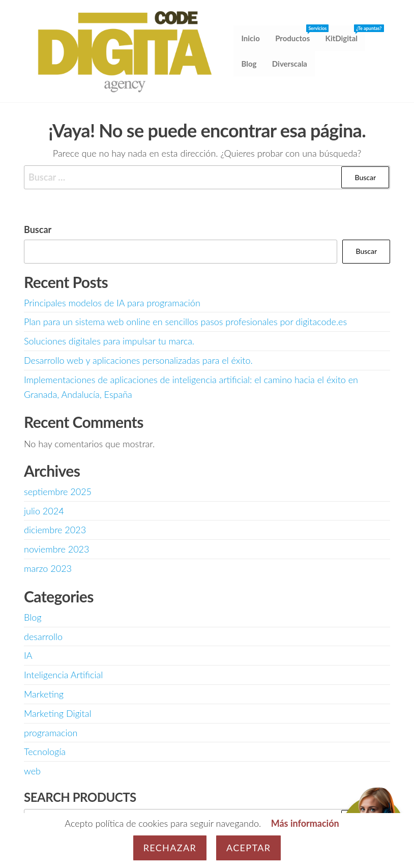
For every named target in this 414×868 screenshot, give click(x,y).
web (32, 771)
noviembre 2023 (56, 549)
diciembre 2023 (55, 530)
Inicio (251, 39)
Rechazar (170, 848)
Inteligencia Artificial (63, 675)
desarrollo (43, 636)
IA (28, 656)
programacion (51, 733)
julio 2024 (44, 511)
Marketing (44, 694)
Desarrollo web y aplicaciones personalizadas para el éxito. (138, 360)
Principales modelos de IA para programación (112, 303)
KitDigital (345, 35)
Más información (305, 823)
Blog (249, 64)
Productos (296, 35)
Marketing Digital (57, 713)
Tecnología (45, 752)
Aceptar (248, 848)
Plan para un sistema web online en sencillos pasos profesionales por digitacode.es (185, 322)
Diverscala (290, 64)
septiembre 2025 (58, 491)
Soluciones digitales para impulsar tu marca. (109, 341)
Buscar (38, 229)
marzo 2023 (48, 568)
